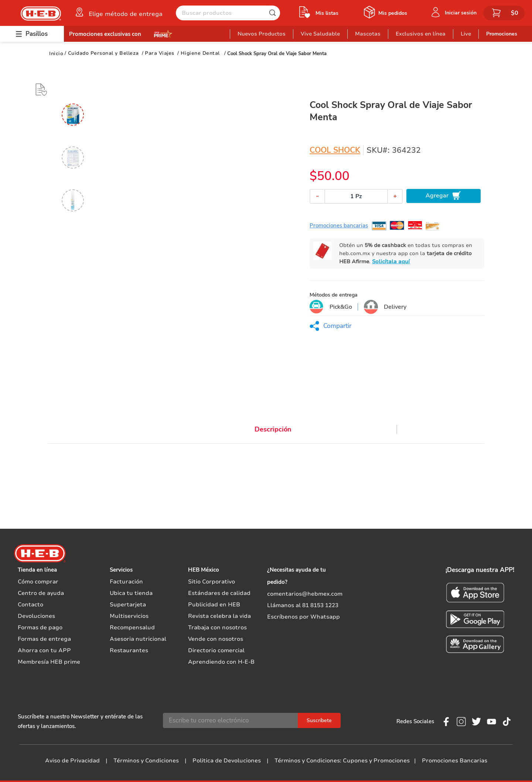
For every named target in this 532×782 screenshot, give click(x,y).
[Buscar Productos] (274, 13)
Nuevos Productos (262, 34)
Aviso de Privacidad (72, 761)
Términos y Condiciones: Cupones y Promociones (342, 761)
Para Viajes (160, 53)
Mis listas (327, 13)
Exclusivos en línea (421, 34)
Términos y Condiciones (146, 761)
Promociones (502, 34)
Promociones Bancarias (455, 761)
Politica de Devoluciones (227, 761)
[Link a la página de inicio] (56, 53)
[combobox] (228, 13)
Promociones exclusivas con (105, 34)
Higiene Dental (200, 53)
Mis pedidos (393, 13)
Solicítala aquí (391, 262)
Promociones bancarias (339, 226)
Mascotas (368, 34)
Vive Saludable (320, 34)
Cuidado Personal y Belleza (103, 53)
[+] (395, 196)
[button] (118, 12)
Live (466, 34)
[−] (317, 196)
